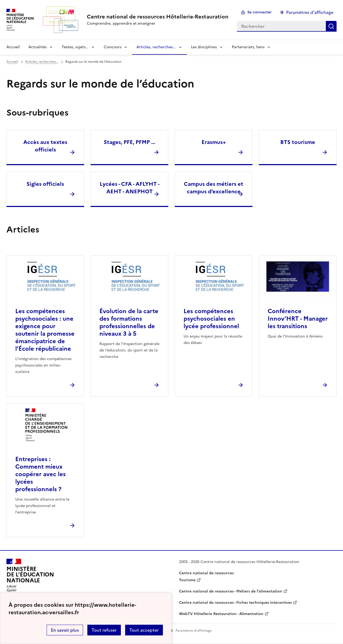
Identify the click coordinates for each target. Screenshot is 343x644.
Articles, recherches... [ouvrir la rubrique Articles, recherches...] (42, 62)
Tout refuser (104, 630)
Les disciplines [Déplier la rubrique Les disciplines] (204, 47)
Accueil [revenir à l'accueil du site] (13, 47)
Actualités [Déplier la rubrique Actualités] (38, 47)
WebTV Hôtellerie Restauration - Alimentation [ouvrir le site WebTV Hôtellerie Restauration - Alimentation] (221, 614)
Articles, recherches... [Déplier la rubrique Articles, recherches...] (156, 47)
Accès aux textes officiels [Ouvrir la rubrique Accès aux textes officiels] (45, 146)
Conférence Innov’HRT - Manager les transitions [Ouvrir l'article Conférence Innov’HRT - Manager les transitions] (298, 319)
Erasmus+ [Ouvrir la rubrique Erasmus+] (214, 142)
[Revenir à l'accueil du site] (30, 577)
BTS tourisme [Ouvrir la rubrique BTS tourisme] (298, 142)
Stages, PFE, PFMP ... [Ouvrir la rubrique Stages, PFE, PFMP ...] (129, 142)
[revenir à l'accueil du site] (158, 17)
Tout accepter (144, 630)
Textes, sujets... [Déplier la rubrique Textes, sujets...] (75, 47)
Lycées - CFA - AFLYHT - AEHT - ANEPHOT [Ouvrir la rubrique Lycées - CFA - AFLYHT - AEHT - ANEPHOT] (130, 188)
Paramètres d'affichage (310, 12)
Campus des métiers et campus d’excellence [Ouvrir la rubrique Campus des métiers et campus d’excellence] (214, 188)
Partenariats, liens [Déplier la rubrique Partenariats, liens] (248, 47)
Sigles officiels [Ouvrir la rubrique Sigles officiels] (45, 184)
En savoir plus (65, 630)
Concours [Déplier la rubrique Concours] (113, 47)
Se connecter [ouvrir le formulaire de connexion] (260, 12)
